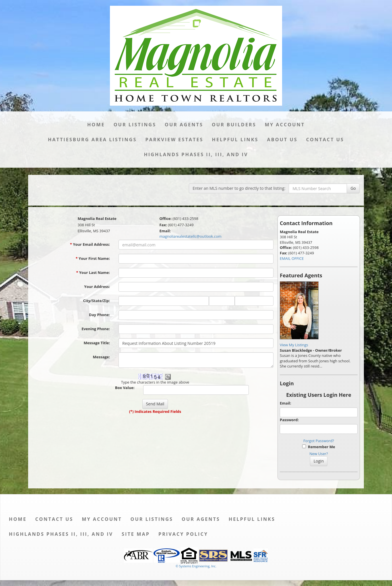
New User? (319, 454)
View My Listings (294, 345)
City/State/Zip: (97, 301)
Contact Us (325, 140)
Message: (101, 357)
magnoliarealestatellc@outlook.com (190, 236)
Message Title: (97, 343)
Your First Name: (93, 258)
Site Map (136, 534)
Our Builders (234, 125)
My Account (285, 125)
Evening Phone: (96, 329)
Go (353, 188)
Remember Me (319, 447)
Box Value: (125, 388)
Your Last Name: (93, 272)
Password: (289, 420)
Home (96, 125)
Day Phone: (99, 315)
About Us (282, 140)
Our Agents (184, 125)
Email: (286, 403)
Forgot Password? (319, 441)
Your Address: (97, 287)
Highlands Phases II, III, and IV (196, 154)
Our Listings (135, 125)
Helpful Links (235, 140)
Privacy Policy (183, 534)
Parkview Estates (174, 140)
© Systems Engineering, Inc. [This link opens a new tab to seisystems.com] (196, 566)
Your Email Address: (90, 244)
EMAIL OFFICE (292, 258)
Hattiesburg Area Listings (92, 140)
